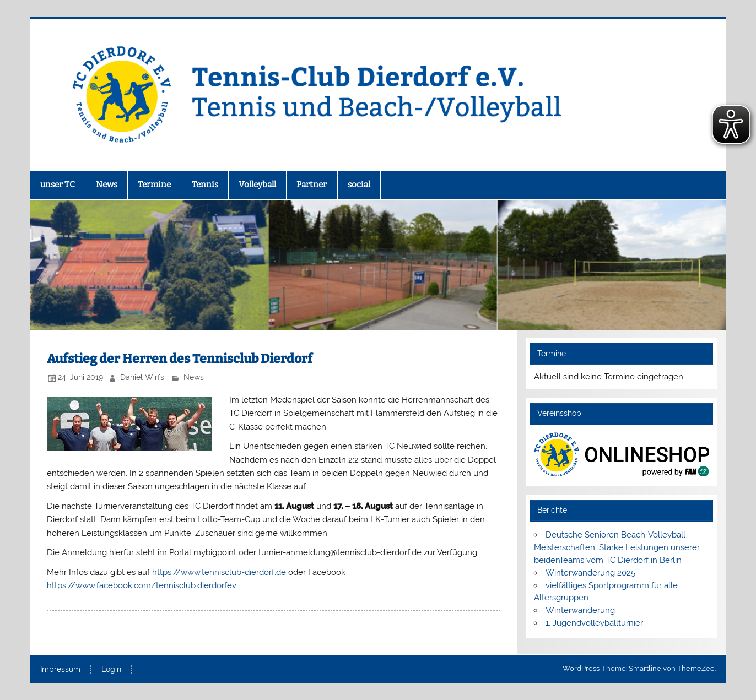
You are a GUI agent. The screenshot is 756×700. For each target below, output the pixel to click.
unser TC (58, 185)
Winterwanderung (580, 610)
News (107, 185)
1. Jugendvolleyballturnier (594, 623)
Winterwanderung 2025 (590, 573)
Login (111, 670)
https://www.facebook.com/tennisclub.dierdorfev (142, 585)
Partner (312, 185)
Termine (154, 185)
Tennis (205, 185)
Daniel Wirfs (142, 377)
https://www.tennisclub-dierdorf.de (219, 572)
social (359, 185)
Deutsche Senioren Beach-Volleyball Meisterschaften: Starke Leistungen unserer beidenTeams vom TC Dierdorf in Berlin (617, 547)
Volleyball (257, 185)
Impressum (60, 670)
